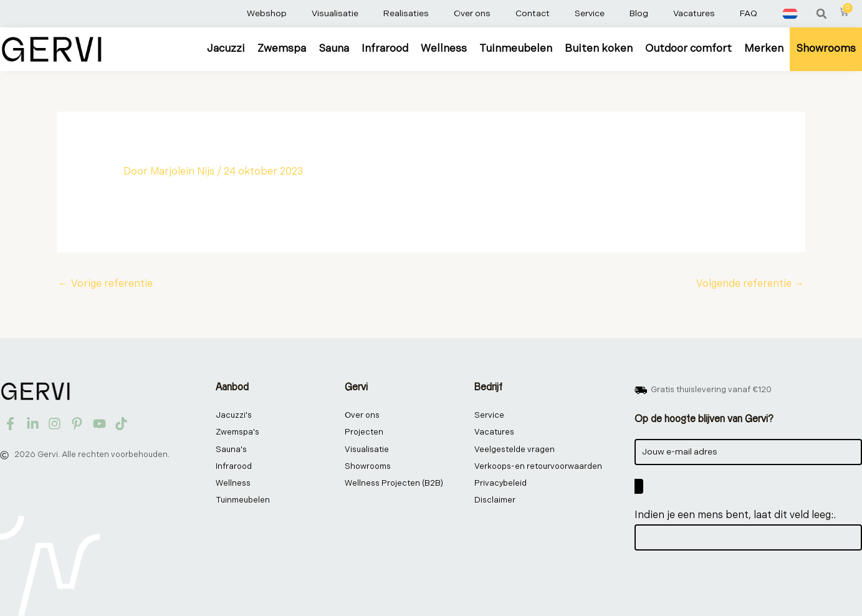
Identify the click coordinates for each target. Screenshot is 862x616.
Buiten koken (599, 49)
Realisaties (406, 13)
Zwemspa (282, 49)
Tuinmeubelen (516, 49)
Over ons (472, 13)
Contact (533, 13)
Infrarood (385, 49)
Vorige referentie (106, 284)
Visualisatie (335, 13)
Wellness (444, 49)
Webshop (267, 13)
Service (590, 13)
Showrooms (826, 49)
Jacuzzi (226, 49)
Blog (639, 13)
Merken (764, 49)
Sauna (334, 49)
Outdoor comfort (688, 49)
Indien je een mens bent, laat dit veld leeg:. (735, 515)
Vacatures (694, 13)
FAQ (749, 13)
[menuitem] (790, 14)
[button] (821, 14)
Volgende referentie (750, 284)
